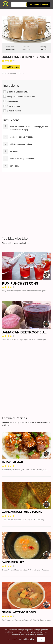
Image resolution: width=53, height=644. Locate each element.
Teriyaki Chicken (12, 462)
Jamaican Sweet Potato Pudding (22, 512)
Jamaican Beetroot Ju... (24, 332)
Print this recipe (11, 67)
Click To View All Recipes (38, 4)
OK (41, 639)
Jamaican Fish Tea (13, 562)
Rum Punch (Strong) (21, 283)
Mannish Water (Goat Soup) (19, 612)
